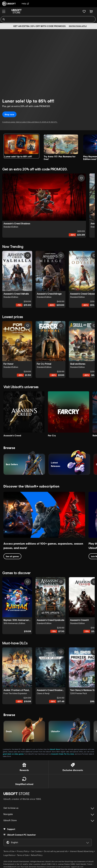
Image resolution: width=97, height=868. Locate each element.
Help (25, 4)
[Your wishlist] (84, 11)
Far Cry (67, 754)
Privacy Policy (23, 851)
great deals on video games (13, 754)
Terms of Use (9, 851)
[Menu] (4, 11)
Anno (72, 754)
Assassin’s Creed (57, 754)
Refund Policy (37, 855)
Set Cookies (37, 851)
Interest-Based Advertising (82, 851)
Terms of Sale (23, 855)
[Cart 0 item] (91, 11)
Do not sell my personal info (56, 851)
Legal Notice (9, 855)
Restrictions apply (78, 26)
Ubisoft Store (55, 749)
